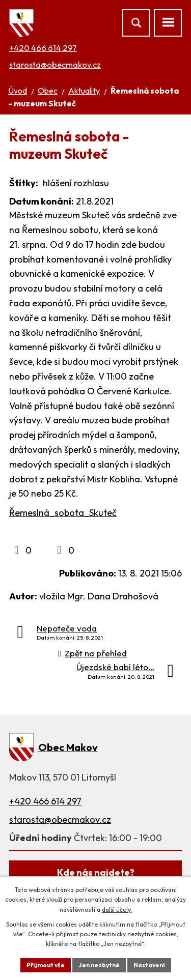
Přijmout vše (46, 965)
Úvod (18, 91)
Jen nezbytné (99, 965)
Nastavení (149, 965)
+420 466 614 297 (43, 48)
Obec (48, 91)
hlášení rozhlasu (76, 183)
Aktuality (84, 91)
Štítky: (24, 183)
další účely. (117, 910)
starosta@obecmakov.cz (55, 65)
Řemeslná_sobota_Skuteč (63, 513)
